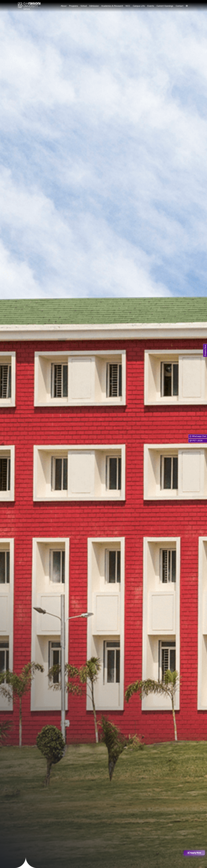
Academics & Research (112, 6)
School (84, 6)
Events (151, 6)
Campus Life (139, 6)
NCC (128, 6)
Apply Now (194, 853)
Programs (74, 6)
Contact (180, 6)
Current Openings (165, 6)
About (64, 6)
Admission (94, 6)
